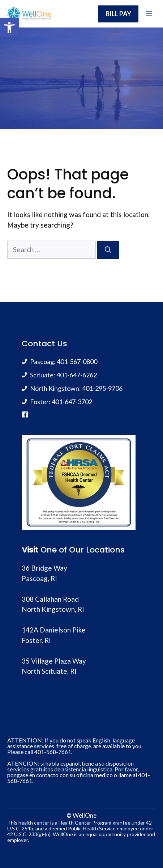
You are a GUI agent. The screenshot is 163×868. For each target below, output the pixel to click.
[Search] (108, 250)
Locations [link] (105, 550)
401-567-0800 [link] (77, 361)
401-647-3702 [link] (72, 402)
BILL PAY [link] (118, 14)
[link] (9, 27)
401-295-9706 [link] (102, 388)
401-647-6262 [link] (77, 375)
